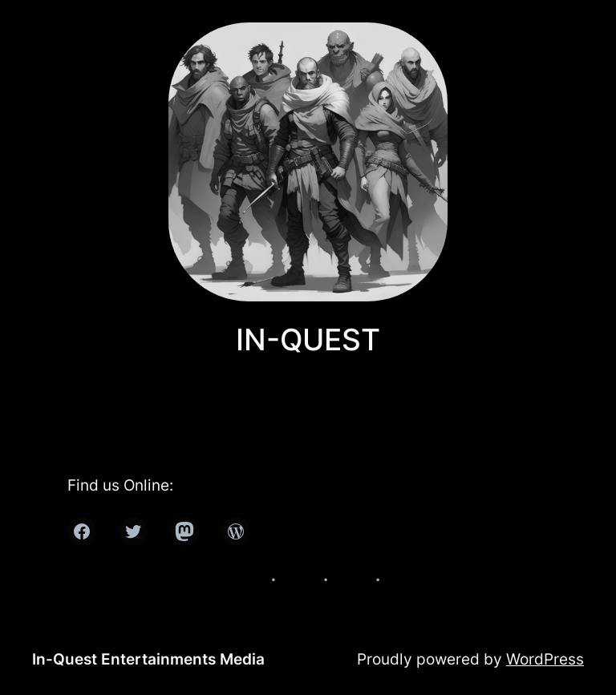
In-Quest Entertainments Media (148, 659)
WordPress (545, 659)
